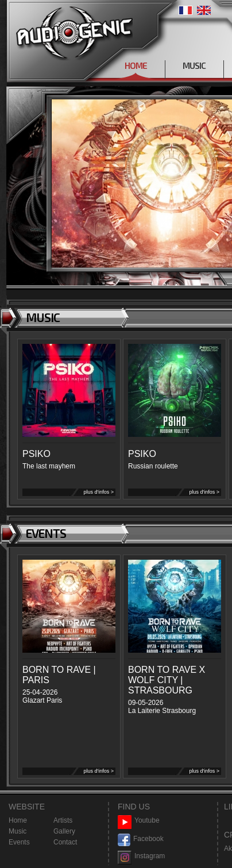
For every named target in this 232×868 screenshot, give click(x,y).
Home (18, 820)
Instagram (141, 856)
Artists (63, 820)
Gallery (64, 831)
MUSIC (194, 65)
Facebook (141, 839)
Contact (65, 842)
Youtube (139, 821)
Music (18, 831)
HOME (136, 65)
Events (19, 842)
